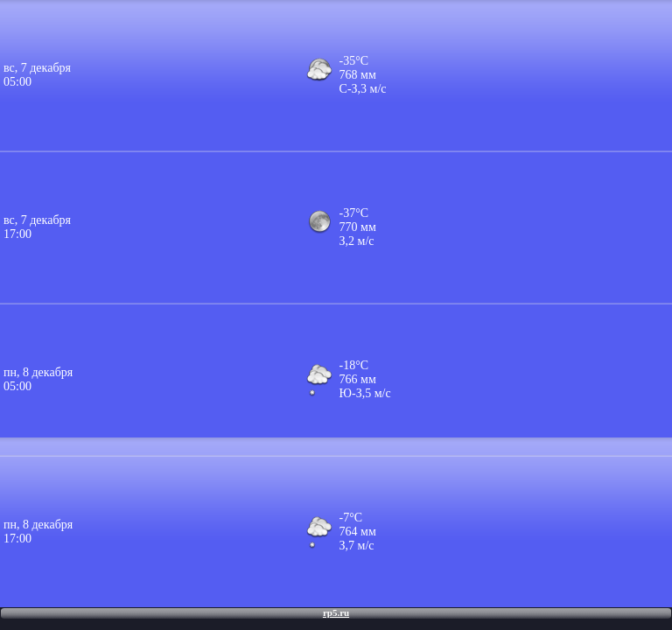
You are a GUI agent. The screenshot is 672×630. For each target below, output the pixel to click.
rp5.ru (336, 612)
